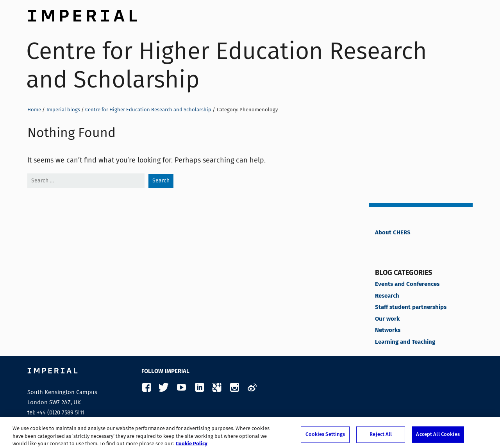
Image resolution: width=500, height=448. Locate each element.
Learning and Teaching (405, 342)
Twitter (164, 388)
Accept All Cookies (438, 437)
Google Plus (217, 388)
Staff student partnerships (411, 307)
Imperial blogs (63, 110)
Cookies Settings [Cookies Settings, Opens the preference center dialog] (325, 437)
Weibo (252, 388)
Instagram (234, 388)
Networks (388, 330)
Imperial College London (82, 14)
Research (387, 296)
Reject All (381, 437)
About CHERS (393, 233)
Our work (387, 319)
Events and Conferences (407, 284)
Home (34, 110)
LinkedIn (199, 388)
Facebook (146, 388)
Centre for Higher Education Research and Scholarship (227, 65)
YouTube (181, 388)
